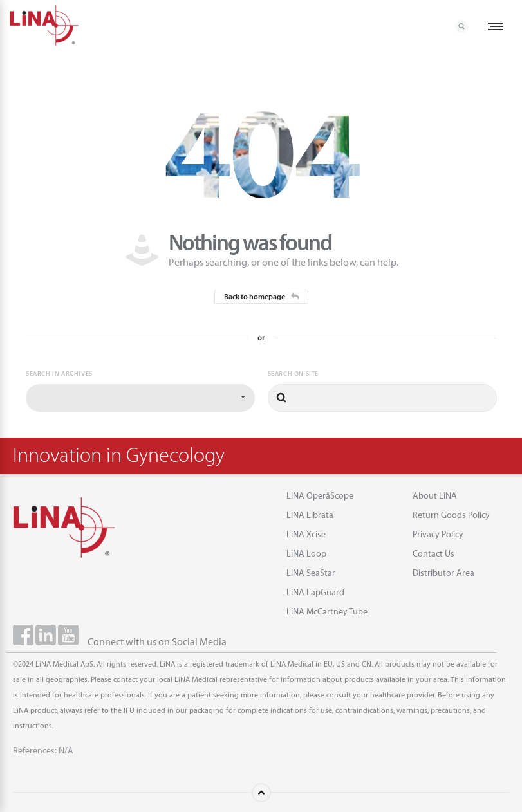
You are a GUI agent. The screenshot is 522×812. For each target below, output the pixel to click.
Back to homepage (261, 297)
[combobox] (140, 398)
